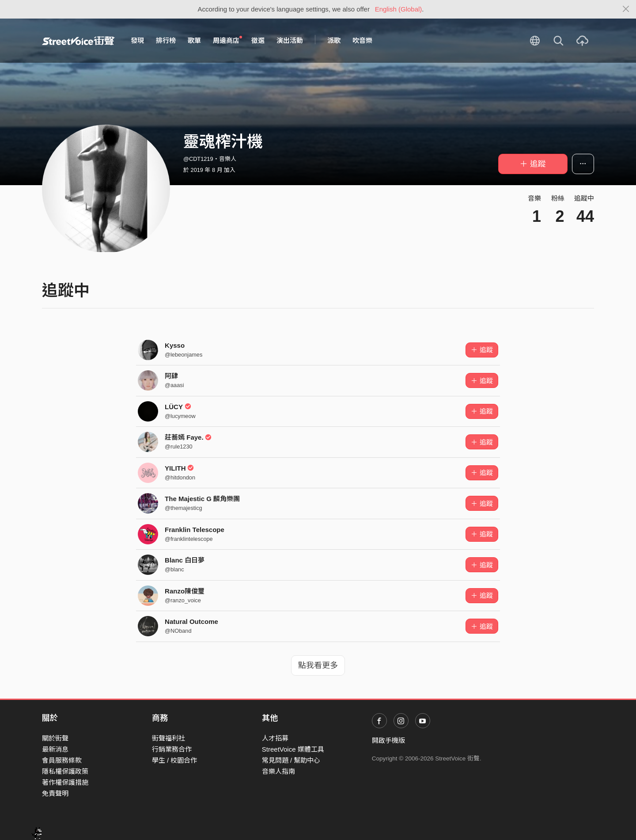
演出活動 (290, 40)
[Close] (626, 9)
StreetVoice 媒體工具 (293, 749)
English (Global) (399, 9)
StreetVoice (78, 41)
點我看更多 (318, 665)
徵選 (258, 40)
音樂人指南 (278, 771)
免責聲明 (55, 793)
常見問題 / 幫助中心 (291, 760)
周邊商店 (227, 40)
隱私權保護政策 (65, 771)
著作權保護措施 (65, 782)
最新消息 (55, 749)
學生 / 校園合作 (175, 760)
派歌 (334, 40)
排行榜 (166, 40)
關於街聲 (55, 738)
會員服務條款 (62, 760)
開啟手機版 (388, 740)
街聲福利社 (168, 738)
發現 (137, 40)
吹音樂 (362, 40)
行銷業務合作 (172, 749)
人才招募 (275, 738)
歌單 (194, 40)
